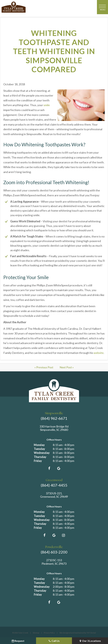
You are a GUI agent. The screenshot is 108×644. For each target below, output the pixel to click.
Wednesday (42, 453)
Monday (39, 445)
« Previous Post (44, 367)
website (99, 353)
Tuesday (39, 449)
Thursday (40, 457)
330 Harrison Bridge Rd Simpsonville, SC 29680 (54, 428)
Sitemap (36, 633)
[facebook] (49, 468)
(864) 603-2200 (54, 552)
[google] (59, 468)
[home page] (14, 7)
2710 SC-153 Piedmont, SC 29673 (54, 562)
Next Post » (67, 367)
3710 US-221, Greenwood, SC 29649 (54, 495)
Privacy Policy (49, 633)
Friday (38, 461)
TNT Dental (91, 633)
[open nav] (103, 7)
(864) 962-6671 (54, 418)
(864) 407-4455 (54, 485)
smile (47, 105)
